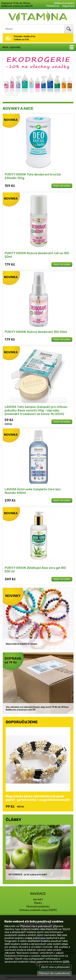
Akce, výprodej (11, 47)
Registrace (68, 6)
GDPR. (66, 962)
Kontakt (38, 899)
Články (38, 903)
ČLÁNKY (13, 820)
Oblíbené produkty (64, 3)
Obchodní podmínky (38, 906)
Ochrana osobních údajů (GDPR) (38, 910)
